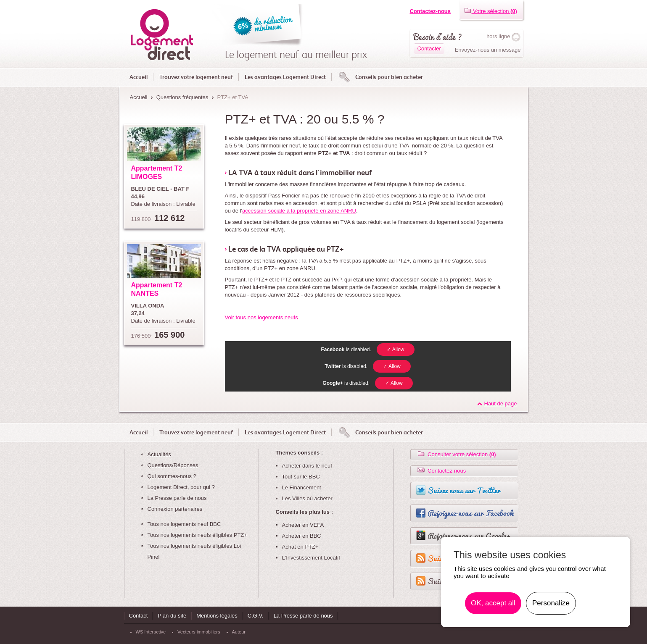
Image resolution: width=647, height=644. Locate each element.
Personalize (551, 603)
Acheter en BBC (302, 536)
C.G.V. (256, 616)
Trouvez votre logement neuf (196, 77)
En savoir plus (596, 603)
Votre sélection (491, 11)
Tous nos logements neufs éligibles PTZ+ (197, 535)
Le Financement (302, 488)
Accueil (139, 77)
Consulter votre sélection (456, 454)
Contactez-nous (430, 11)
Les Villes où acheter (307, 498)
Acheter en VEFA (303, 525)
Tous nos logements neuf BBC (184, 524)
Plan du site (172, 616)
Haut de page (500, 403)
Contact (139, 616)
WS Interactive (151, 632)
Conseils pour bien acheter (389, 77)
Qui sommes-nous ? (172, 476)
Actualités (159, 454)
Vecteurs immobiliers (199, 632)
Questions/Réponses (173, 465)
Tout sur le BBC (301, 477)
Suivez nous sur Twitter (464, 490)
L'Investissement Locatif (311, 558)
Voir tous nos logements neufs (261, 317)
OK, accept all (493, 603)
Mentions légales (217, 616)
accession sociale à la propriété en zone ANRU (299, 211)
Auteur (239, 632)
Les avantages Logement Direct (285, 77)
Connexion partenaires (175, 509)
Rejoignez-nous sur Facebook (470, 513)
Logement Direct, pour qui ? (181, 487)
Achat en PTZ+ (300, 547)
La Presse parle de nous (177, 498)
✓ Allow (395, 350)
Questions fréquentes (182, 97)
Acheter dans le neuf (307, 466)
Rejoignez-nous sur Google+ (469, 536)
